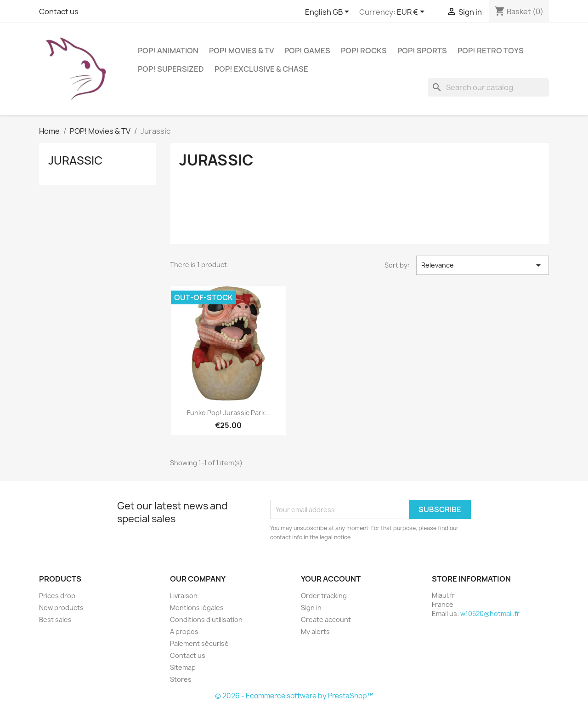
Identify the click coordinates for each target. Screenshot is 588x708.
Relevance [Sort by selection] (483, 265)
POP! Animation (168, 51)
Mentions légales (197, 608)
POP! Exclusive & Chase (261, 69)
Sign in (311, 608)
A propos (184, 631)
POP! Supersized (171, 69)
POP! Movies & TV (241, 51)
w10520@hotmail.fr (490, 614)
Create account (326, 619)
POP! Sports (422, 51)
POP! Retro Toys (491, 51)
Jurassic (75, 160)
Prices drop (57, 596)
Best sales (55, 619)
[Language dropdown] (329, 12)
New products (61, 608)
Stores (181, 679)
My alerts (315, 631)
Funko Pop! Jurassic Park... (229, 413)
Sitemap (183, 667)
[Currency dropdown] (412, 12)
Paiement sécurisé (199, 643)
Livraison (184, 596)
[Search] (488, 87)
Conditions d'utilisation (206, 619)
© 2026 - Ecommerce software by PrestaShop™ (294, 696)
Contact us (59, 11)
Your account (331, 579)
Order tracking (324, 596)
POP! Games (307, 51)
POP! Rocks (364, 51)
